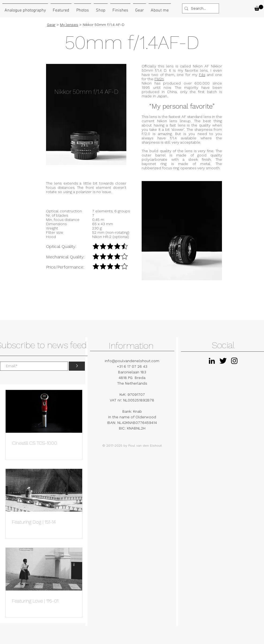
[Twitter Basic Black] (223, 361)
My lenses (69, 25)
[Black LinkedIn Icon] (212, 361)
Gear (51, 25)
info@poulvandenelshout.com (132, 361)
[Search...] (199, 9)
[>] (77, 366)
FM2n (159, 79)
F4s (202, 75)
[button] (259, 8)
